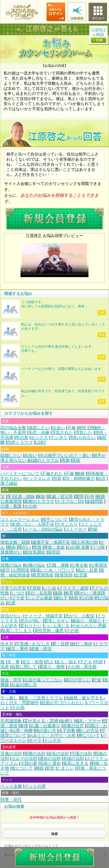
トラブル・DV (70, 501)
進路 (58, 593)
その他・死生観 (82, 667)
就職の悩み (11, 565)
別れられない (83, 437)
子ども (86, 662)
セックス (39, 437)
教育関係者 (43, 575)
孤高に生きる (76, 763)
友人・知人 (67, 662)
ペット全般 (11, 786)
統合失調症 (35, 552)
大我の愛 (29, 763)
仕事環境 (99, 565)
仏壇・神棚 (22, 731)
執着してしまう (17, 631)
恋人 (49, 662)
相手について (55, 519)
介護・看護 (11, 506)
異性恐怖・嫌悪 (49, 631)
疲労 (6, 570)
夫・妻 (13, 662)
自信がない (11, 616)
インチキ (53, 740)
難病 (11, 547)
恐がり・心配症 (80, 616)
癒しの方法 (88, 731)
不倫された (52, 473)
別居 (57, 478)
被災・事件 (18, 649)
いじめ (50, 588)
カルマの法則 (24, 758)
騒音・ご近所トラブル (41, 698)
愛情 (79, 496)
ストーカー (76, 529)
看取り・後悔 (52, 667)
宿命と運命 (50, 763)
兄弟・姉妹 (24, 496)
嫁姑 (41, 496)
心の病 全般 (78, 547)
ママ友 (18, 598)
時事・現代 (11, 799)
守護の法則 (82, 754)
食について (22, 768)
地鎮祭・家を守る (82, 698)
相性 (82, 428)
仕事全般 (80, 565)
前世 (50, 768)
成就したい (39, 428)
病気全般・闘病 (15, 542)
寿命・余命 (54, 547)
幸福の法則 (73, 758)
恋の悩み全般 (13, 428)
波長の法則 (58, 754)
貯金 (97, 680)
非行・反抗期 (39, 593)
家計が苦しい (78, 680)
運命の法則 (50, 758)
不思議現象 (11, 721)
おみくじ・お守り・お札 (52, 736)
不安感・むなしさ (33, 644)
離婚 (80, 473)
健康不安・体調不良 (51, 542)
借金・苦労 (11, 680)
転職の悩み (35, 565)
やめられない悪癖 (89, 626)
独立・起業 (87, 570)
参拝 (24, 726)
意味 (76, 460)
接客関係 (64, 575)
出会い (59, 428)
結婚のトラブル (44, 460)
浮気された (62, 433)
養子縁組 (9, 483)
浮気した (84, 433)
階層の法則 (35, 754)
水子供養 (67, 731)
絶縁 (93, 529)
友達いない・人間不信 (33, 524)
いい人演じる (57, 626)
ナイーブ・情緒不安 (43, 616)
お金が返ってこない (43, 680)
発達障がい (11, 552)
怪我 (37, 547)
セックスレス (38, 478)
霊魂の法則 (11, 754)
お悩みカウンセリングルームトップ (31, 846)
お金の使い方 (24, 685)
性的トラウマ (20, 442)
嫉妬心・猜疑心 (87, 621)
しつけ (18, 593)
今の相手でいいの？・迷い (65, 455)
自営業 (81, 575)
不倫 (71, 428)
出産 (11, 603)
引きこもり (67, 524)
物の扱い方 (45, 731)
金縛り (67, 721)
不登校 (35, 588)
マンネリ (59, 437)
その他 (30, 506)
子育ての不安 (13, 588)
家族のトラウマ (39, 501)
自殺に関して (24, 667)
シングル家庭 (40, 598)
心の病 (87, 598)
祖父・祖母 (33, 662)
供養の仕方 (73, 726)
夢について (89, 736)
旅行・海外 (82, 644)
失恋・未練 (39, 433)
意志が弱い (31, 621)
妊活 (101, 478)
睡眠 (40, 768)
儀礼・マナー (88, 721)
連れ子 (61, 598)
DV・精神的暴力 (79, 478)
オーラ (35, 740)
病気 (74, 598)
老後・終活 (41, 649)
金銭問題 (95, 501)
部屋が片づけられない (63, 703)
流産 (5, 667)
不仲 (90, 496)
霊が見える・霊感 (41, 721)
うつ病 (98, 547)
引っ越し (9, 698)
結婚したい (11, 455)
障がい (24, 547)
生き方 (7, 644)
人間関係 (21, 570)
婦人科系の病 (85, 542)
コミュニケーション (20, 519)
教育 (69, 593)
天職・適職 (58, 565)
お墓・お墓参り (45, 726)
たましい (65, 768)
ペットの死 (35, 786)
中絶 (99, 662)
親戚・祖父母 (60, 496)
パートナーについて (20, 473)
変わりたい (31, 626)
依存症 (54, 552)
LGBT (41, 442)
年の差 (22, 437)
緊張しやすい (57, 621)
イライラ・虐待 (74, 588)
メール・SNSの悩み (44, 529)
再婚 (65, 460)
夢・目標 (61, 644)
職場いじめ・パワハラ (53, 570)
